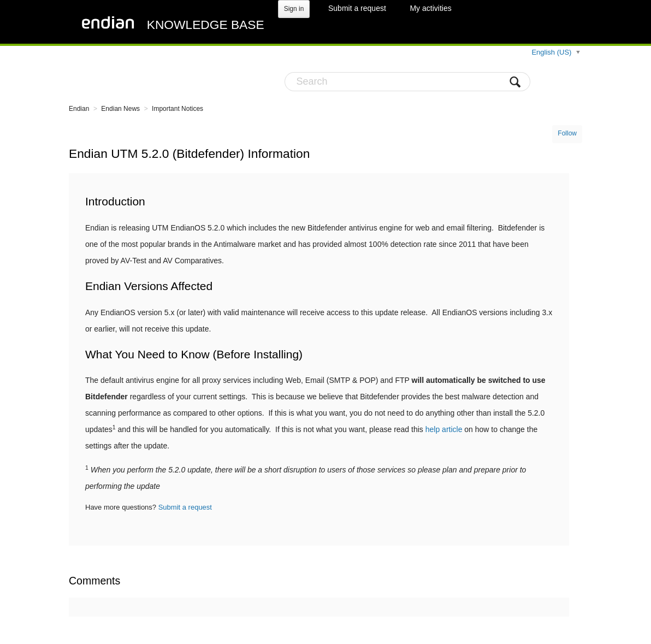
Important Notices (177, 109)
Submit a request (357, 8)
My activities (430, 8)
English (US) (552, 52)
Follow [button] (567, 133)
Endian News (120, 109)
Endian (79, 109)
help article (444, 429)
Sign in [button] (294, 9)
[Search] (407, 82)
